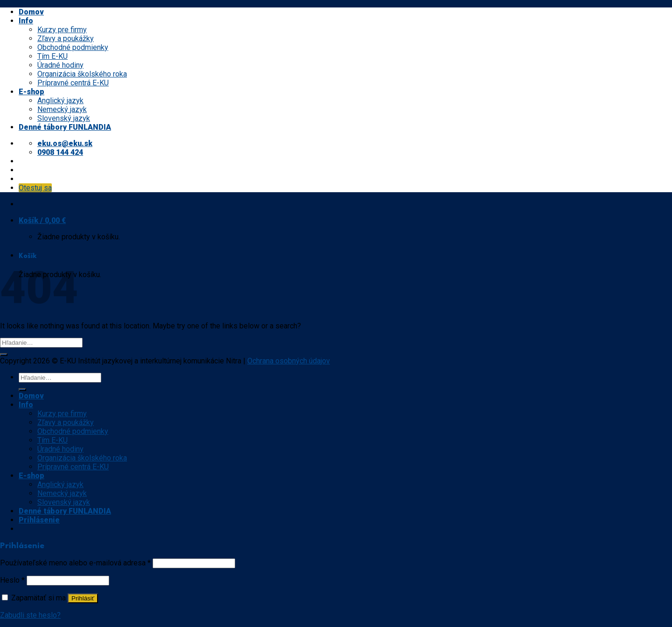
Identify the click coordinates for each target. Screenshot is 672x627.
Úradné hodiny (60, 65)
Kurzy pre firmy (62, 30)
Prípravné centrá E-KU (73, 83)
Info (26, 21)
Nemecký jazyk (62, 109)
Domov (31, 12)
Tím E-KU (52, 56)
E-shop (31, 92)
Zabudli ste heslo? (30, 615)
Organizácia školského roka (82, 74)
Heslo (12, 580)
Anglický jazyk (60, 101)
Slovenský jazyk (64, 118)
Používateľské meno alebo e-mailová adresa (75, 563)
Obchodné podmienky (73, 47)
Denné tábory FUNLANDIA (65, 127)
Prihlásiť (83, 598)
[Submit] (4, 355)
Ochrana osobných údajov (289, 361)
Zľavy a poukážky (66, 38)
